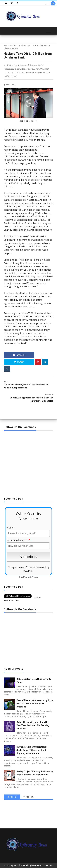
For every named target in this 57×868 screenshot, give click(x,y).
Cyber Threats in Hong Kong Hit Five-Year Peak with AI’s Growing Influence (33, 725)
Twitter (19, 362)
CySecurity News (11, 865)
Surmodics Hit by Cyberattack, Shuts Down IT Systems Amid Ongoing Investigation (32, 750)
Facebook (19, 355)
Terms (27, 577)
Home (7, 45)
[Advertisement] (28, 463)
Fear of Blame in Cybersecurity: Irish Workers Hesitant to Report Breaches (35, 704)
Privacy (35, 577)
